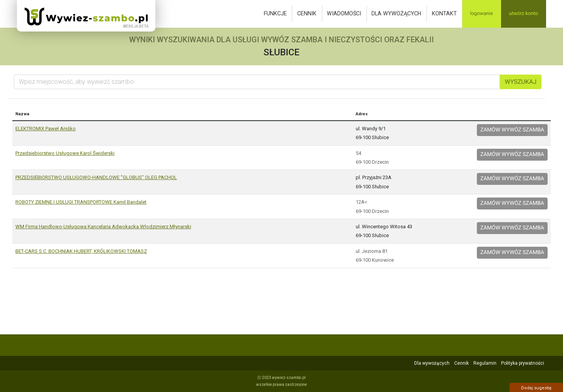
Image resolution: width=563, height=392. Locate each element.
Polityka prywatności (523, 363)
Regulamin (485, 363)
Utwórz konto (524, 14)
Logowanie (481, 14)
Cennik (307, 13)
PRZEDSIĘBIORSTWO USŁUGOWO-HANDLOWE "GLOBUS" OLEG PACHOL (96, 177)
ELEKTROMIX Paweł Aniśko (46, 129)
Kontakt (444, 13)
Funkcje (275, 13)
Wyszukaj (521, 82)
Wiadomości (344, 13)
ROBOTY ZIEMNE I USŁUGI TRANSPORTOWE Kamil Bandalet (81, 202)
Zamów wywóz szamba (512, 130)
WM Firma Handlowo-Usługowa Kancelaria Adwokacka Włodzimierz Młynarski (103, 227)
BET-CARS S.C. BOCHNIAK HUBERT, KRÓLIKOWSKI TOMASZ (81, 251)
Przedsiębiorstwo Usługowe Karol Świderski (65, 153)
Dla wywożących (396, 13)
